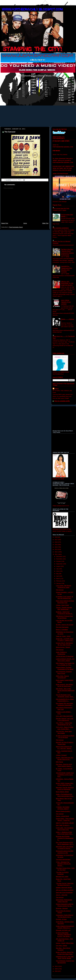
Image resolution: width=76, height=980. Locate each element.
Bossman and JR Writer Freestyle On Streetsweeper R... (65, 838)
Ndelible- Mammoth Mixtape (64, 888)
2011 (56, 554)
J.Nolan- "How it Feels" (63, 605)
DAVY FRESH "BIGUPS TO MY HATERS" (66, 302)
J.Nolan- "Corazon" (61, 755)
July (58, 569)
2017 (56, 540)
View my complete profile (62, 401)
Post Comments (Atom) (16, 227)
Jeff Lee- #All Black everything (65, 890)
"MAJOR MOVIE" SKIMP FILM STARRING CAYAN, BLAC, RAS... (65, 775)
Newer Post (5, 223)
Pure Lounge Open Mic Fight (61, 208)
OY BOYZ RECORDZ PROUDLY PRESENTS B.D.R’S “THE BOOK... (63, 935)
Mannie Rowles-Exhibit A (63, 811)
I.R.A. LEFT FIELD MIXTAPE (64, 716)
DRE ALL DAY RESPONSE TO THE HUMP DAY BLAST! (67, 283)
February (59, 581)
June (58, 571)
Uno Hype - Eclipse (62, 946)
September (60, 564)
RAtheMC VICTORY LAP (63, 930)
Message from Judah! (62, 877)
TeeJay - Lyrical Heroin (63, 816)
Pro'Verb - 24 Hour (61, 919)
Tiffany (57, 389)
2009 (56, 969)
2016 (56, 542)
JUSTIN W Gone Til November (65, 656)
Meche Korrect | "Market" (63, 647)
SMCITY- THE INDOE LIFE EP (65, 823)
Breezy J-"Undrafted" (62, 630)
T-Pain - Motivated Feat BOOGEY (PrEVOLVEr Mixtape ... (63, 864)
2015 (56, 545)
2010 (56, 966)
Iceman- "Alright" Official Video (65, 943)
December (59, 557)
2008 (56, 971)
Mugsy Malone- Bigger (62, 792)
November (59, 559)
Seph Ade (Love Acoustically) (64, 893)
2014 (56, 547)
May (58, 574)
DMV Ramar (60, 762)
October (59, 561)
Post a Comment (8, 188)
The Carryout (10, 132)
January (59, 583)
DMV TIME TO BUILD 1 (63, 825)
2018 (56, 537)
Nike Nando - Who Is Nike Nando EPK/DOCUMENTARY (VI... (65, 691)
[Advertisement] (25, 207)
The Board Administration (63, 860)
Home (25, 223)
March (58, 579)
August (58, 566)
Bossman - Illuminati (62, 908)
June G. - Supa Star (62, 895)
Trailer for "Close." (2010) (63, 636)
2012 (56, 552)
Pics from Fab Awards (62, 627)
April (58, 576)
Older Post (45, 223)
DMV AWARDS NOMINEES (61, 228)
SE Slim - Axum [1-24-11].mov (65, 625)
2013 (56, 549)
